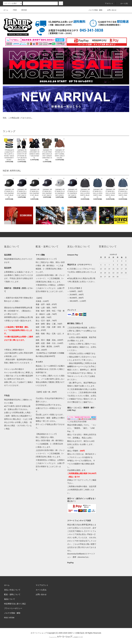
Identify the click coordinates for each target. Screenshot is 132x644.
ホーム (6, 10)
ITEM (13, 10)
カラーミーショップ (39, 633)
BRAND (23, 10)
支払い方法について (12, 590)
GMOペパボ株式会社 (76, 633)
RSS (6, 618)
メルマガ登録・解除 (94, 10)
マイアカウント (42, 585)
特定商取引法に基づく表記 (15, 604)
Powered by (66, 637)
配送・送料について (12, 594)
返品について (10, 599)
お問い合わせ (110, 10)
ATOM (12, 618)
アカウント (108, 3)
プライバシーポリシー (13, 608)
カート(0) (123, 3)
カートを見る (41, 590)
